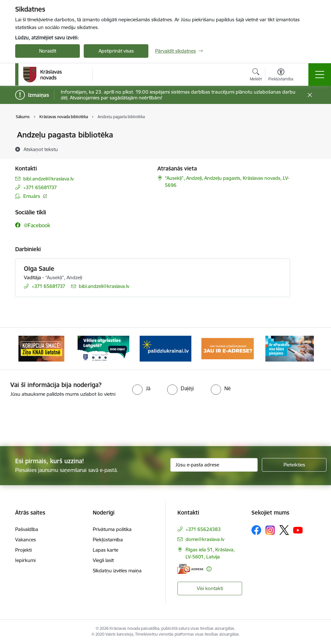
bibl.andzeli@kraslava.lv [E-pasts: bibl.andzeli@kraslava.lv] (48, 179)
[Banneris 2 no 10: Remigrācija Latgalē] (103, 348)
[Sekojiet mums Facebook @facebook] (33, 225)
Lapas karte (106, 550)
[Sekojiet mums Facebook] (256, 530)
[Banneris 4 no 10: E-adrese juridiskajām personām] (228, 348)
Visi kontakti (210, 588)
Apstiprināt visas (116, 51)
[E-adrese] (190, 569)
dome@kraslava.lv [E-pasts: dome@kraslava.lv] (205, 539)
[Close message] (310, 95)
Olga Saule (39, 269)
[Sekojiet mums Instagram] (270, 530)
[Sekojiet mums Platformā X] (284, 530)
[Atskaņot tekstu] (41, 149)
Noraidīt (48, 51)
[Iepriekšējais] (26, 349)
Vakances (26, 540)
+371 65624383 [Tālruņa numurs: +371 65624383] (203, 529)
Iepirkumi (25, 560)
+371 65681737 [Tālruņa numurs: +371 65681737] (40, 187)
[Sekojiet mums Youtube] (298, 530)
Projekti (23, 550)
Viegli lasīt (103, 560)
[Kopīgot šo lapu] (307, 148)
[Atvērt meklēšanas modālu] (256, 76)
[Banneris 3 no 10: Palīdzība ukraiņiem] (165, 348)
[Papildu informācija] (209, 569)
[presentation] (165, 422)
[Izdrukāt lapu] (307, 132)
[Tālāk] (305, 349)
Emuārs (32, 196)
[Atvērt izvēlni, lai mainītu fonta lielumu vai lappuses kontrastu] (281, 76)
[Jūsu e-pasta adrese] (214, 465)
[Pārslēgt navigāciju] (320, 75)
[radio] (141, 388)
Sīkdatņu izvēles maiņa (117, 571)
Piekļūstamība (108, 540)
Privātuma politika (112, 529)
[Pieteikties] (294, 465)
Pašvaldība (27, 529)
